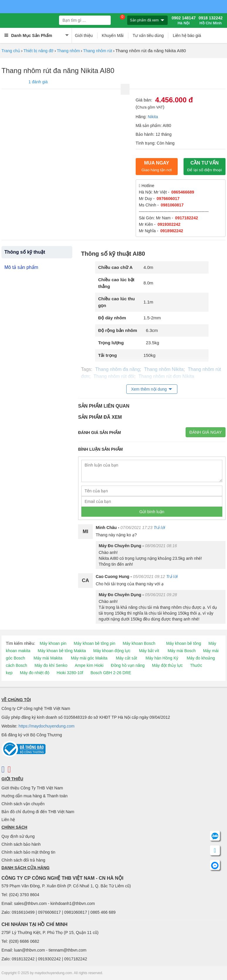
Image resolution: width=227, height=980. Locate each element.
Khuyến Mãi (113, 35)
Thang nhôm (68, 51)
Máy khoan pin (53, 643)
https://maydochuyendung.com (47, 726)
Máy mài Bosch (182, 651)
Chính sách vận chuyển (23, 804)
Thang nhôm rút (98, 51)
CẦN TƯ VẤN (205, 166)
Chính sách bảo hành (21, 844)
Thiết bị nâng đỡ (39, 51)
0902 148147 (184, 21)
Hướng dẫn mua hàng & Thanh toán (35, 796)
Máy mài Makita (48, 658)
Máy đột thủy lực (168, 665)
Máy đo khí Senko (51, 665)
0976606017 (168, 199)
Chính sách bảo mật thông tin (28, 852)
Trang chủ (11, 51)
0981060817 (172, 205)
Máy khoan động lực (112, 651)
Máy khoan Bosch (139, 643)
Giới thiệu (84, 35)
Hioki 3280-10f (70, 673)
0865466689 (183, 192)
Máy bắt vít (149, 651)
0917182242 (186, 218)
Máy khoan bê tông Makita (62, 651)
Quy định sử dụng (18, 836)
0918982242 (172, 231)
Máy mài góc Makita (89, 658)
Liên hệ (8, 820)
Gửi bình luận (152, 512)
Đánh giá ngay (206, 432)
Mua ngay (157, 166)
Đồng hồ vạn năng (128, 665)
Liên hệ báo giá (187, 35)
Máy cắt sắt (127, 658)
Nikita (153, 117)
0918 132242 (211, 21)
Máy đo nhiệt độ (35, 673)
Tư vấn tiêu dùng (148, 35)
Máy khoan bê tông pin (95, 643)
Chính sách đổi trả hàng (23, 860)
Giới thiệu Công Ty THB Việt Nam (32, 788)
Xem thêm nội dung (149, 389)
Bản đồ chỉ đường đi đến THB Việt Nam (38, 812)
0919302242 (169, 224)
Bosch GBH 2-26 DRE (111, 673)
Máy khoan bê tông (184, 643)
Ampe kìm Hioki (89, 665)
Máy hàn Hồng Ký (162, 658)
